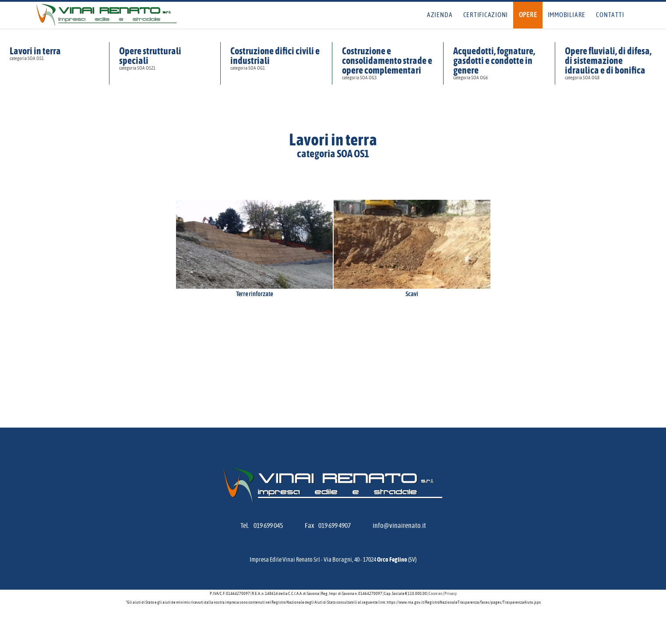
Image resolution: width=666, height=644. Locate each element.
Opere (528, 15)
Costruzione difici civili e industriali (276, 58)
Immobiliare (567, 15)
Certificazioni (486, 15)
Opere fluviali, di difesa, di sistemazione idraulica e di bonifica (611, 63)
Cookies (436, 594)
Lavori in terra (54, 54)
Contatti (610, 15)
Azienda (440, 15)
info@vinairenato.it (399, 526)
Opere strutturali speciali (165, 58)
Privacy (451, 594)
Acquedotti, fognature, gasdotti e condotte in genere (499, 63)
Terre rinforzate (254, 294)
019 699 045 (268, 526)
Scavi (412, 294)
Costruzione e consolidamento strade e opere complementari (388, 63)
